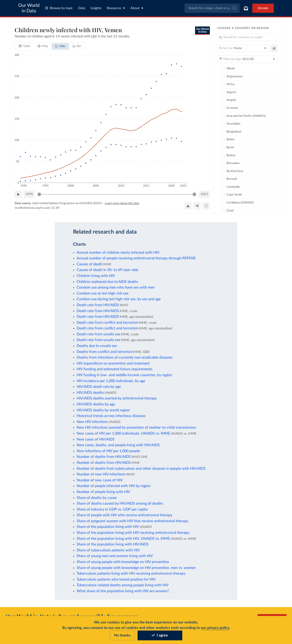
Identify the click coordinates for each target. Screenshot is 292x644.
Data (82, 8)
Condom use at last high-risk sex (103, 293)
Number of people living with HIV (103, 492)
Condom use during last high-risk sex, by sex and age (119, 299)
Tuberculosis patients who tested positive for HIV (116, 579)
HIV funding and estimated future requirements (115, 369)
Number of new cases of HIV (100, 480)
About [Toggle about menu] (137, 8)
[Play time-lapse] (18, 194)
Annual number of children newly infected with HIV (118, 253)
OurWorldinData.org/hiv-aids (32, 208)
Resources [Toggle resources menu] (116, 8)
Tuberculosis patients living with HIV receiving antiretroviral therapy (131, 574)
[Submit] (234, 8)
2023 (204, 194)
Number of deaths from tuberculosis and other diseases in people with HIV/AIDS (141, 469)
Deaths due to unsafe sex (97, 346)
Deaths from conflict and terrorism (104, 352)
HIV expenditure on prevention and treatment (113, 363)
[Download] (188, 206)
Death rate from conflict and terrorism (107, 323)
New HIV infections (92, 422)
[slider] (39, 194)
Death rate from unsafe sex (98, 334)
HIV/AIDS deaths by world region (103, 410)
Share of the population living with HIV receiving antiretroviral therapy (133, 533)
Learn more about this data (122, 203)
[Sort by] (243, 48)
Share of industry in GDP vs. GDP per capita (112, 509)
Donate (263, 8)
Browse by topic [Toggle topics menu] (59, 8)
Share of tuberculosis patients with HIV (108, 550)
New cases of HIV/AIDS (96, 439)
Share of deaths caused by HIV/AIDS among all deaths (120, 503)
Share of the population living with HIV (108, 527)
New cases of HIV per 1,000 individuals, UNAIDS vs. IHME (123, 433)
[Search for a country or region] (248, 37)
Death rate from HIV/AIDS (98, 305)
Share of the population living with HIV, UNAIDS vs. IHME (123, 539)
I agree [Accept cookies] (160, 635)
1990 (29, 194)
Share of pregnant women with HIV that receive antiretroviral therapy (132, 521)
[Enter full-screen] (206, 206)
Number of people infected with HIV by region (114, 486)
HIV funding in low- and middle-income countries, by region (124, 375)
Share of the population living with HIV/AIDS (113, 544)
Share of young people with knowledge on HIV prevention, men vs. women (136, 568)
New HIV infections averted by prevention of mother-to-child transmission (136, 428)
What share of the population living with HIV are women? (123, 591)
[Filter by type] (248, 59)
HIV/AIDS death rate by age (99, 387)
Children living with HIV (96, 276)
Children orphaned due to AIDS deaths (107, 282)
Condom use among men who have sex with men (116, 287)
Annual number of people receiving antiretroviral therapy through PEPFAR (136, 258)
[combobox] (212, 8)
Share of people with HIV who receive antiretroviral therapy (124, 515)
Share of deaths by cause (97, 498)
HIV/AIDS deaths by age (96, 404)
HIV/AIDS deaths (90, 393)
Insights (96, 8)
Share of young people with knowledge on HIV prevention (123, 562)
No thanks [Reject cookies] (122, 635)
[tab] (25, 46)
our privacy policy (215, 628)
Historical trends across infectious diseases (111, 416)
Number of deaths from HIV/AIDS (104, 457)
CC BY (56, 208)
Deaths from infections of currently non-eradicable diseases (125, 357)
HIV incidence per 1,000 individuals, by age (111, 381)
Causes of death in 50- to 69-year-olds (107, 270)
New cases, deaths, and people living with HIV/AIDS (118, 445)
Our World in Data (29, 8)
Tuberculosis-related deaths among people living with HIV (123, 585)
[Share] (197, 206)
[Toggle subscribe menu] (246, 8)
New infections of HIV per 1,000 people (108, 451)
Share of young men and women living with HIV (115, 556)
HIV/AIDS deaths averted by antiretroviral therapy (117, 398)
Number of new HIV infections (101, 474)
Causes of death (90, 264)
